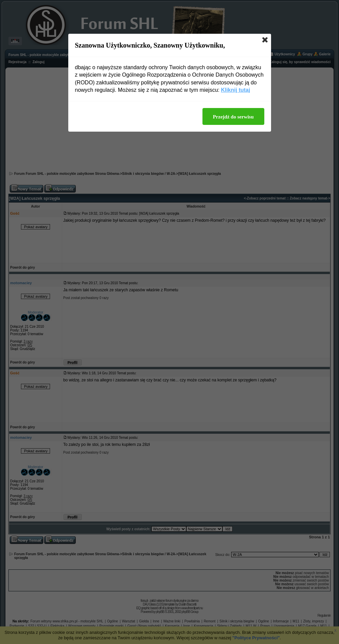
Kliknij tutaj (236, 90)
